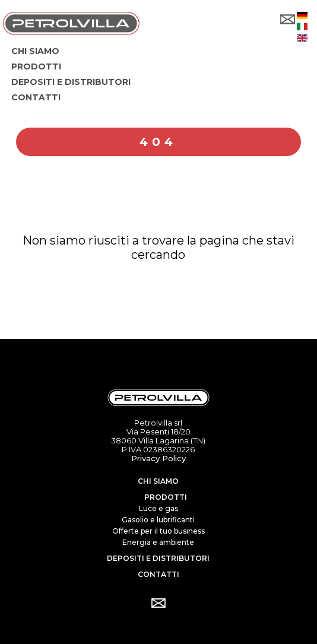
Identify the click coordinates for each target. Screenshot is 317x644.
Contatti (158, 574)
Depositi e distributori (158, 558)
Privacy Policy (158, 458)
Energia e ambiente (158, 542)
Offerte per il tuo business (158, 531)
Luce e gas (158, 508)
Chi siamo (158, 481)
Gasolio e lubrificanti (158, 520)
